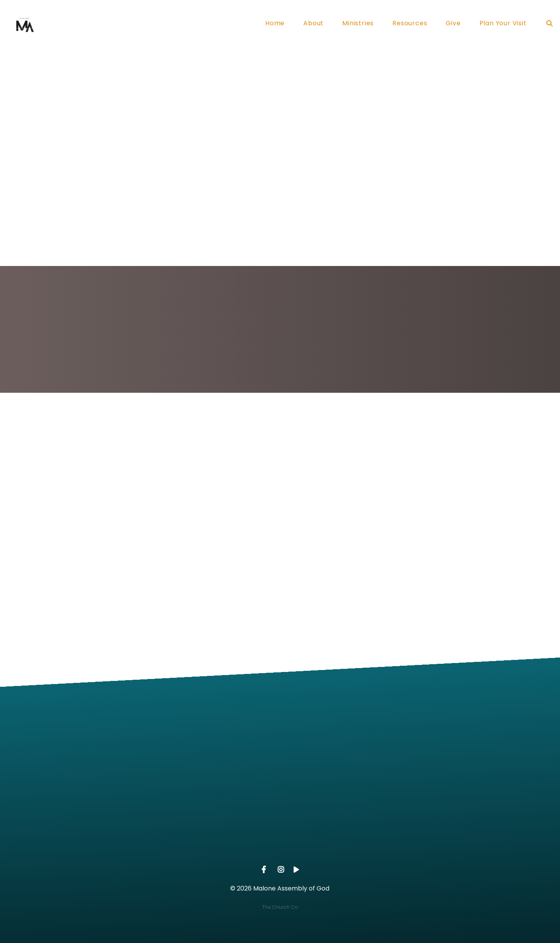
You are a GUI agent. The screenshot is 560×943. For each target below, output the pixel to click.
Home (275, 24)
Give (453, 24)
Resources (410, 24)
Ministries (358, 24)
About (313, 24)
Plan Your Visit (503, 24)
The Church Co (280, 907)
